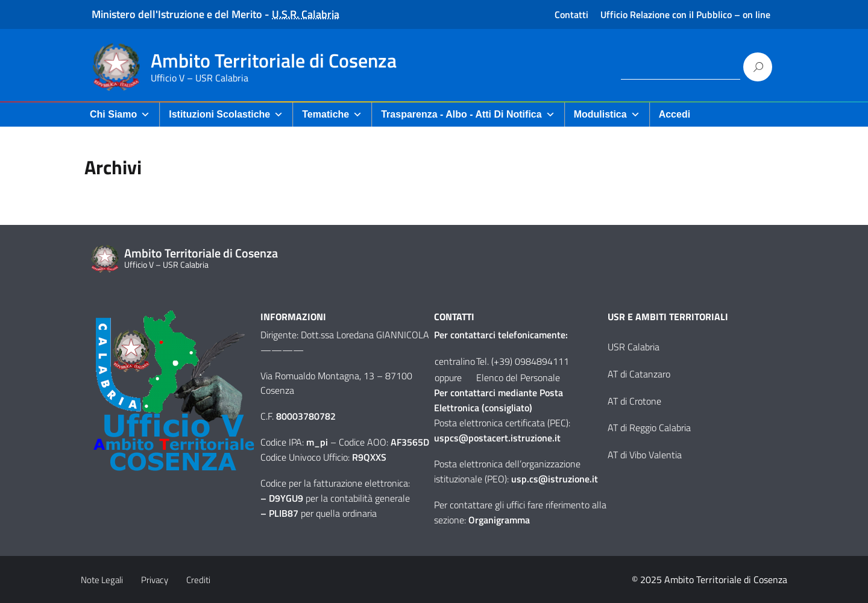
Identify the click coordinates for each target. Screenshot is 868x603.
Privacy (155, 580)
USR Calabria (634, 347)
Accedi (675, 114)
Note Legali (102, 580)
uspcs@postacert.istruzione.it (497, 438)
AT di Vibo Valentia (645, 455)
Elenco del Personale (518, 377)
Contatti (571, 14)
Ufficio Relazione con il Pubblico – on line (685, 14)
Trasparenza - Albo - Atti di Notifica (468, 114)
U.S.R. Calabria (306, 14)
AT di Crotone (634, 401)
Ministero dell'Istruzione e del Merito (177, 14)
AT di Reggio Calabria (649, 428)
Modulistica (607, 114)
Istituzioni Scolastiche (226, 114)
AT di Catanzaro (639, 374)
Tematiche (332, 114)
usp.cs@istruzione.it (555, 479)
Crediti (198, 580)
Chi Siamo (120, 114)
